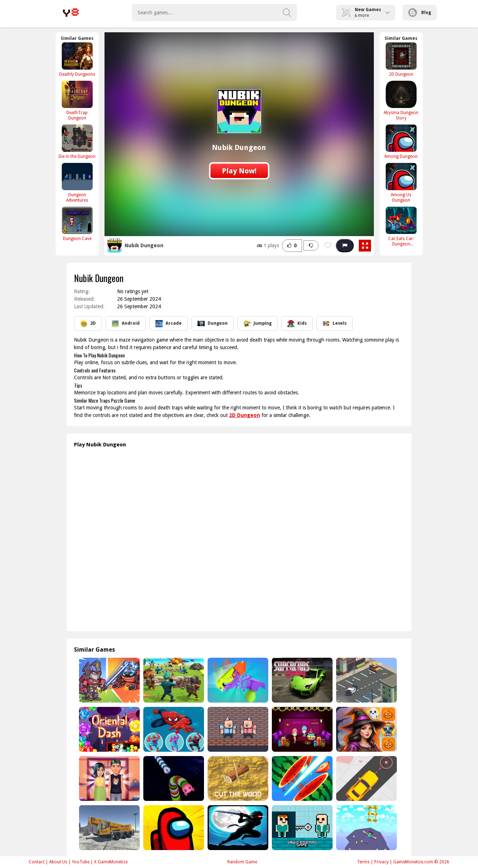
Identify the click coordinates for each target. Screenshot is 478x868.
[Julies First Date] (109, 778)
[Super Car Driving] (301, 680)
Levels (335, 324)
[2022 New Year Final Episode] (301, 729)
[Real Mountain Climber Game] (366, 828)
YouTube (81, 862)
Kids (297, 324)
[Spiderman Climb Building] (173, 729)
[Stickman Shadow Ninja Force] (237, 828)
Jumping (257, 324)
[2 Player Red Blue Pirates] (237, 729)
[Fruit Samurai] (301, 778)
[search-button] (287, 13)
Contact (37, 862)
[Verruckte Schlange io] (173, 778)
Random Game (242, 862)
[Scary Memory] (366, 729)
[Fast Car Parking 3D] (366, 680)
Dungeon (213, 324)
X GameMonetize (111, 862)
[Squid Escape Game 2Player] (301, 828)
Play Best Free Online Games (71, 13)
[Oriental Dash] (109, 729)
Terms (363, 862)
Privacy (381, 862)
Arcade (169, 324)
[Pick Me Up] (366, 778)
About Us (58, 862)
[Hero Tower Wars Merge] (109, 680)
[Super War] (173, 680)
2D (88, 324)
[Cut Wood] (237, 778)
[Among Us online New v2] (173, 828)
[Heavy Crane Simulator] (109, 828)
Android (126, 324)
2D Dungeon (245, 415)
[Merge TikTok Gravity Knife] (237, 680)
